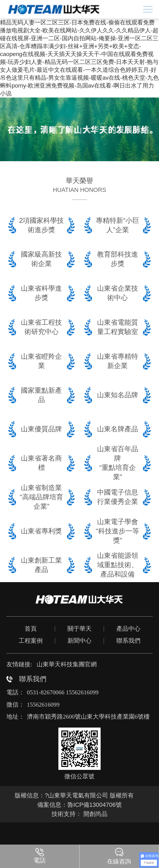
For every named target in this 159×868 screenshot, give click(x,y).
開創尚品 (95, 814)
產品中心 (128, 629)
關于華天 (79, 629)
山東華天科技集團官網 (67, 664)
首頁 (31, 629)
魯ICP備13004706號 (94, 805)
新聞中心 (79, 641)
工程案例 (31, 641)
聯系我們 (128, 641)
